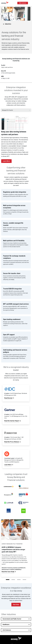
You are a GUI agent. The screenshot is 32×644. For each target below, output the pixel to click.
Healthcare (6, 624)
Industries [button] (8, 24)
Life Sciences (7, 630)
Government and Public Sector (12, 619)
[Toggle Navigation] (30, 3)
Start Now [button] (16, 605)
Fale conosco (23, 3)
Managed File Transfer (7, 110)
